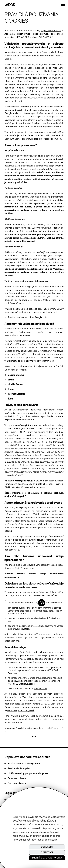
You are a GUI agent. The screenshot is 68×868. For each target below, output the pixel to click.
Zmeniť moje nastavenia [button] (47, 858)
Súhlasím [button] (47, 847)
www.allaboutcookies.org (17, 335)
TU (26, 496)
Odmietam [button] (47, 852)
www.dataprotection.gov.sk (21, 710)
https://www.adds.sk (51, 30)
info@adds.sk (54, 618)
